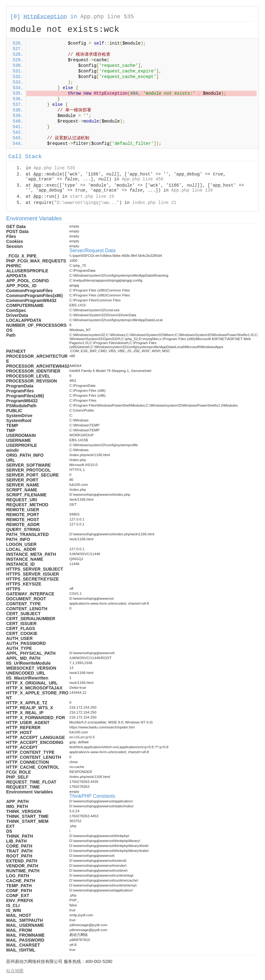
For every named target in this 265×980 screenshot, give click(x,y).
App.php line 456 (143, 179)
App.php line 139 (192, 190)
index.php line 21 (154, 203)
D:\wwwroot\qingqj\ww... (87, 203)
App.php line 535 (107, 17)
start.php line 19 (92, 196)
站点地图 (15, 971)
